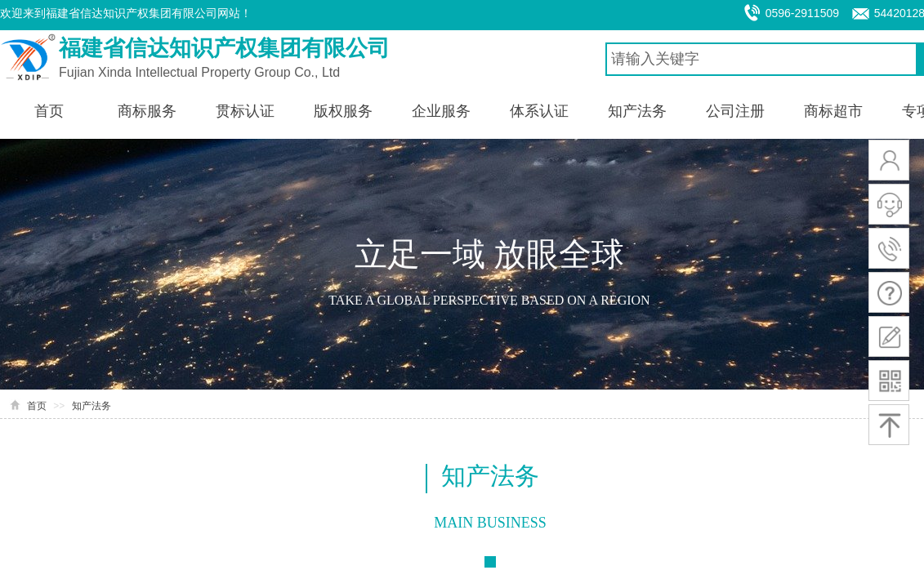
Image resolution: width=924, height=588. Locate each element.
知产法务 (92, 406)
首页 (37, 406)
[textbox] (761, 59)
